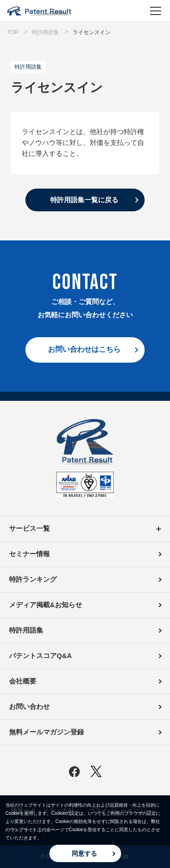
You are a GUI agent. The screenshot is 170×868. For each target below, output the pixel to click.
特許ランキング (33, 579)
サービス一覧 (85, 529)
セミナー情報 (29, 554)
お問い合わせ (29, 706)
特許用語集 (26, 630)
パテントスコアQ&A (40, 656)
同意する (84, 853)
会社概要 (23, 681)
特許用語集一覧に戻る (84, 200)
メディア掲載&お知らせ (46, 605)
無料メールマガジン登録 (46, 732)
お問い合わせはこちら (84, 349)
